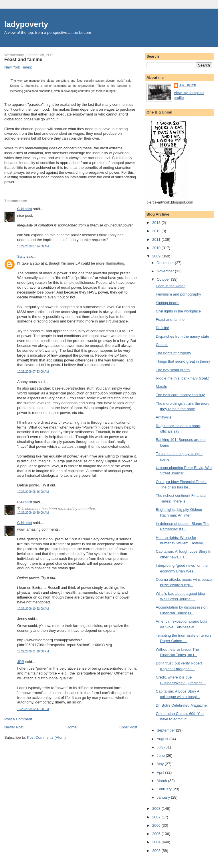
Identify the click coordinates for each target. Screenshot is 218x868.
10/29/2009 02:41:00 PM (33, 709)
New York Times (18, 67)
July (161, 747)
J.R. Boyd (188, 85)
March (162, 781)
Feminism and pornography (178, 294)
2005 (157, 834)
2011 (157, 240)
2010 (157, 248)
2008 (157, 809)
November (166, 271)
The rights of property (173, 353)
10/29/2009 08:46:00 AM (33, 492)
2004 (157, 842)
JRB (21, 662)
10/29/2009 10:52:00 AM (33, 609)
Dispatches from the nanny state (182, 336)
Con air (162, 345)
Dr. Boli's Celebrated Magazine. (182, 705)
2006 (157, 825)
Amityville (163, 417)
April (161, 772)
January (164, 797)
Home (72, 727)
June (161, 755)
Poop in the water (170, 286)
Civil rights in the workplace (178, 311)
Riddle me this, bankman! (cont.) (182, 378)
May (161, 764)
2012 (157, 231)
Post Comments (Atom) (46, 737)
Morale (161, 387)
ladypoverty (26, 24)
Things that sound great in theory (183, 361)
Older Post (128, 727)
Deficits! (162, 328)
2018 (157, 223)
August (163, 739)
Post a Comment (18, 719)
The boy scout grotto (173, 370)
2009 (157, 256)
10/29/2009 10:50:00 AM (33, 513)
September (166, 730)
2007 (157, 817)
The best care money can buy (180, 395)
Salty (21, 256)
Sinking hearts (167, 303)
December (166, 263)
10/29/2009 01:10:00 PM (33, 651)
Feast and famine (23, 59)
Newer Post (14, 727)
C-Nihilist (25, 209)
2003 (157, 851)
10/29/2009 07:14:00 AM (33, 246)
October (164, 279)
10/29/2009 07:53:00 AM (33, 372)
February (165, 789)
